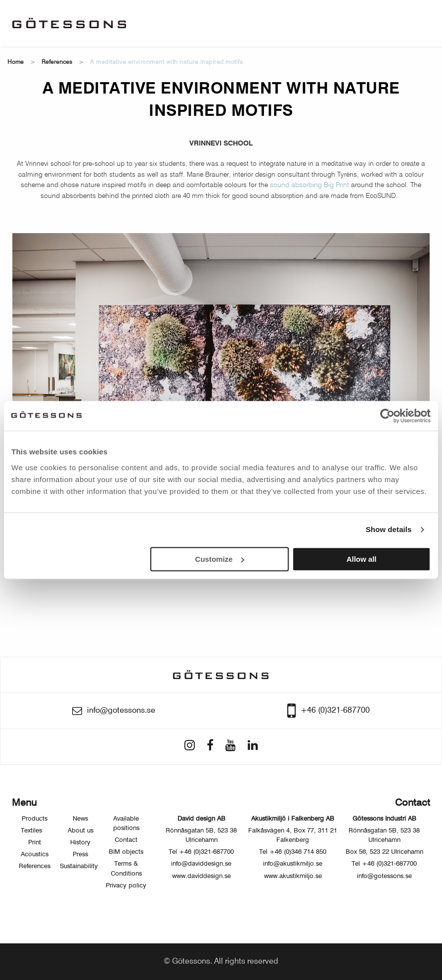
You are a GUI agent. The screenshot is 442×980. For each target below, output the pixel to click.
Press (80, 855)
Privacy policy (126, 886)
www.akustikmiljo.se (293, 876)
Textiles (31, 831)
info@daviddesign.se (201, 864)
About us (81, 831)
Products (35, 819)
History (80, 843)
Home (16, 62)
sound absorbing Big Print (309, 185)
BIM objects (126, 852)
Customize (220, 559)
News (80, 819)
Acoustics (35, 855)
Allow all (362, 559)
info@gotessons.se (384, 876)
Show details (389, 529)
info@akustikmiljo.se (293, 864)
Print (35, 843)
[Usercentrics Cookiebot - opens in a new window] (387, 416)
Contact (126, 840)
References (57, 62)
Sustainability (79, 866)
